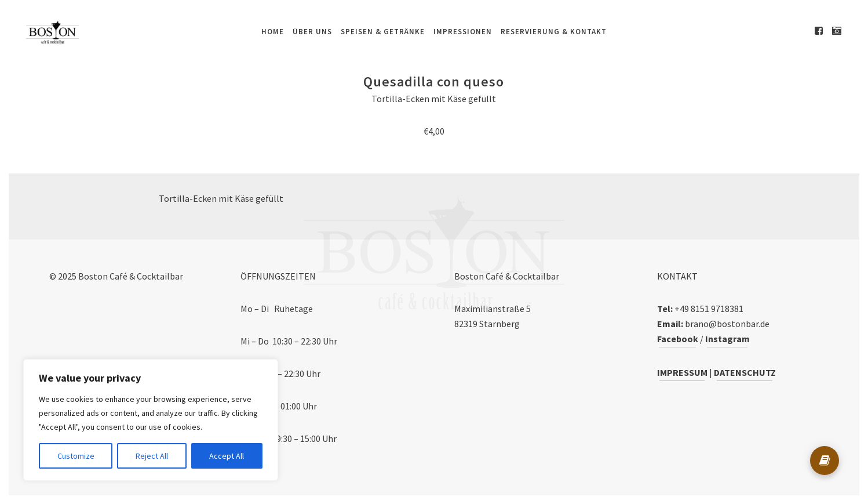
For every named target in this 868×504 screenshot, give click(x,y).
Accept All (227, 456)
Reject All (152, 456)
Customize (76, 456)
